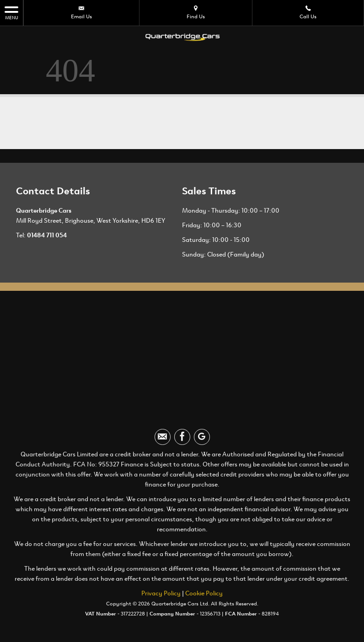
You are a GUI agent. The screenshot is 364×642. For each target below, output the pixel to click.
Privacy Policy (161, 593)
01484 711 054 (47, 235)
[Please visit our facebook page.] (182, 437)
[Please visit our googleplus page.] (202, 437)
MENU (11, 13)
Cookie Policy (204, 593)
